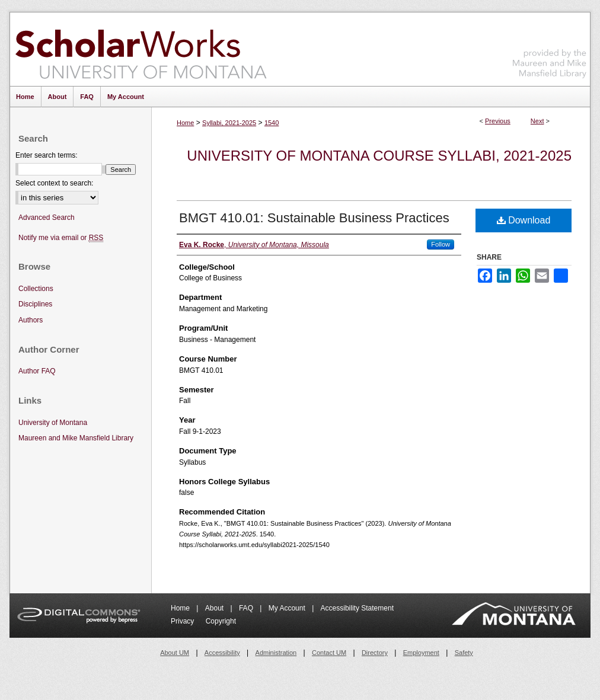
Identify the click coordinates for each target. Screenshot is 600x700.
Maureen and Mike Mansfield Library (550, 47)
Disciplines (35, 304)
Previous (498, 121)
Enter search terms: (47, 155)
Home (185, 123)
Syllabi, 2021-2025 (229, 123)
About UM (175, 653)
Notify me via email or (61, 238)
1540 (272, 123)
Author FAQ (37, 371)
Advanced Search (47, 218)
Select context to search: (54, 183)
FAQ (247, 608)
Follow (441, 244)
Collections (36, 289)
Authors (31, 320)
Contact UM (329, 653)
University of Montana (53, 423)
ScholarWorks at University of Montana (141, 49)
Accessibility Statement (357, 608)
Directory (375, 653)
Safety (464, 653)
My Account (288, 608)
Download (524, 220)
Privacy (183, 621)
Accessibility (222, 653)
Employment (421, 653)
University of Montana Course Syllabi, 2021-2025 (379, 156)
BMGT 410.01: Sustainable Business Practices (314, 218)
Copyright (221, 621)
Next (537, 121)
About (216, 608)
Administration (276, 653)
